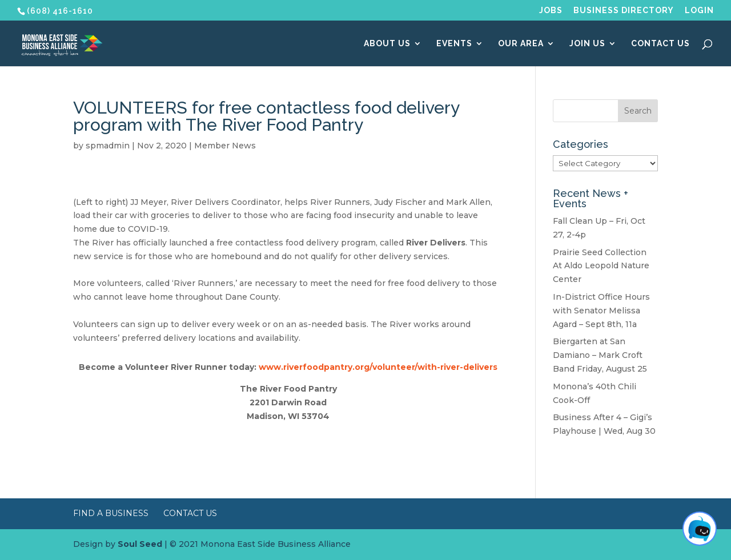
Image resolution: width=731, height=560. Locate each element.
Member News (225, 146)
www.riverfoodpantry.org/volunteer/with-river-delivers (378, 367)
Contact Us (660, 44)
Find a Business (111, 513)
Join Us (587, 44)
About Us (387, 44)
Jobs (551, 11)
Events (454, 44)
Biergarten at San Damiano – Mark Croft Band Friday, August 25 (600, 355)
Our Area (521, 44)
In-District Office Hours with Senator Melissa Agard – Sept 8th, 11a (601, 311)
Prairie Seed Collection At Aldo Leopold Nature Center (601, 266)
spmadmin (108, 146)
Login (699, 11)
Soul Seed (140, 544)
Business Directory (624, 11)
